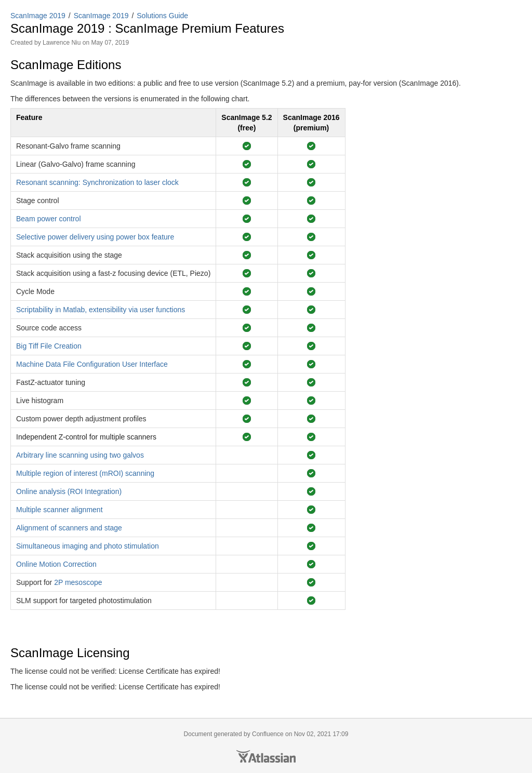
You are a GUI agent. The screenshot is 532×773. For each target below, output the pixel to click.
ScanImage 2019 (38, 16)
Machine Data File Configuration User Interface (92, 364)
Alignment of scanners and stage (69, 528)
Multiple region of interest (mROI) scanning (85, 473)
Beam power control (49, 219)
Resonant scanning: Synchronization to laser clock (97, 182)
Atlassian (266, 756)
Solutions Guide (162, 16)
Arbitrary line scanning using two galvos (80, 455)
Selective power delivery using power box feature (95, 237)
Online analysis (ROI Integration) (69, 491)
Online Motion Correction (56, 564)
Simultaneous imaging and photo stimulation (88, 546)
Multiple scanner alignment (59, 510)
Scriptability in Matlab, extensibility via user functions (101, 310)
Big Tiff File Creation (49, 346)
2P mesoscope (78, 582)
